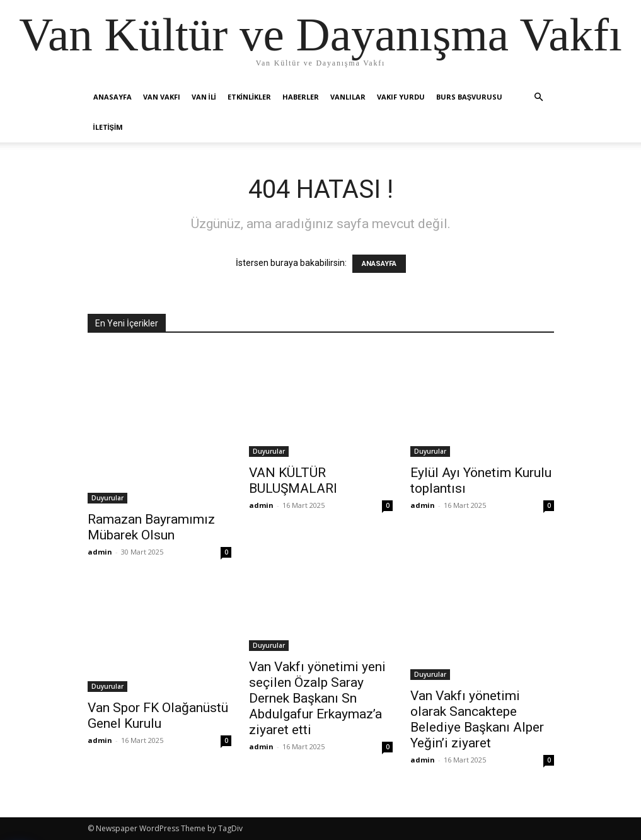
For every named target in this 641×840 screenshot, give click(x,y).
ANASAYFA (379, 264)
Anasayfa (113, 97)
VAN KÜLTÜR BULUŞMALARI (293, 480)
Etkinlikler (249, 97)
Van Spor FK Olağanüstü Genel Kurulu (158, 716)
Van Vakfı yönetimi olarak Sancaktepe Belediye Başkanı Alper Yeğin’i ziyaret (477, 719)
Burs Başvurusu (469, 97)
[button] (539, 97)
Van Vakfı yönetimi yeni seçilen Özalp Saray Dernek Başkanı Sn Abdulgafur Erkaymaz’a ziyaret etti (317, 698)
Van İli (204, 97)
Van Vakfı (162, 97)
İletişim (108, 127)
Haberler (301, 97)
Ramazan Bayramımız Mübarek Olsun (151, 527)
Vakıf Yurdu (401, 97)
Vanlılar (348, 97)
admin (100, 552)
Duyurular (107, 498)
